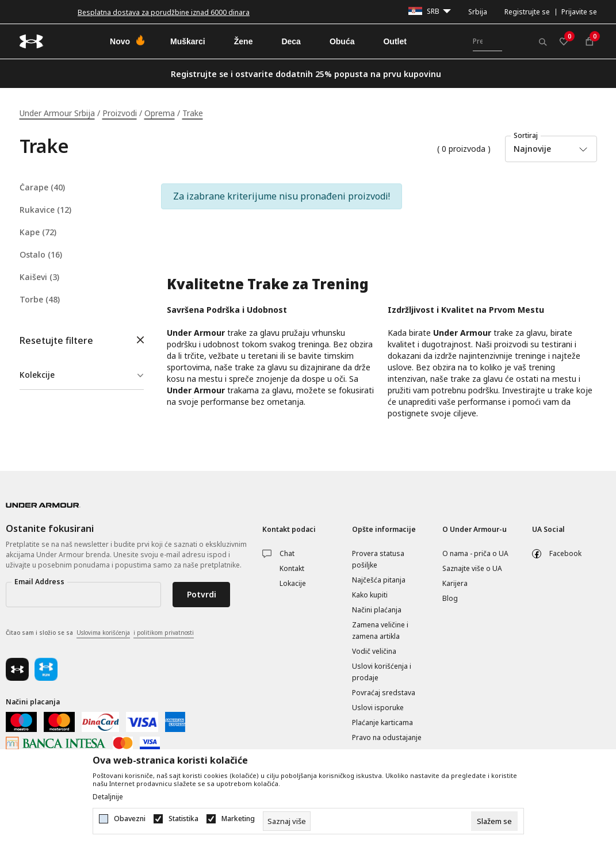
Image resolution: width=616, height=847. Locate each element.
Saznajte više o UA (472, 568)
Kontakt (292, 568)
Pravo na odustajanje (387, 737)
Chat (287, 553)
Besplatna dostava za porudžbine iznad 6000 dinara (164, 12)
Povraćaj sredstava (384, 693)
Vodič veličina (374, 651)
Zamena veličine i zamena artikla (380, 631)
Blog (450, 598)
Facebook (565, 553)
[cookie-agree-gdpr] (494, 821)
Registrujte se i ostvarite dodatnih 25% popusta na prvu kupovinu (306, 74)
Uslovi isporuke (378, 708)
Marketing (238, 819)
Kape (38, 232)
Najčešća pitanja (379, 580)
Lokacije (293, 583)
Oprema (160, 113)
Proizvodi (120, 113)
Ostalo (41, 255)
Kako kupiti (370, 595)
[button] (82, 341)
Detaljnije (108, 797)
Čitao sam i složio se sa (100, 633)
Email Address (39, 582)
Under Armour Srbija (57, 113)
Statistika (183, 819)
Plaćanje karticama (382, 723)
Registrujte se (527, 12)
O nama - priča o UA (475, 553)
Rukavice (45, 210)
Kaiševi (39, 277)
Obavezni (130, 819)
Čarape (42, 187)
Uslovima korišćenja (103, 633)
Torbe (40, 300)
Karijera (455, 583)
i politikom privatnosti (164, 633)
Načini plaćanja (377, 610)
